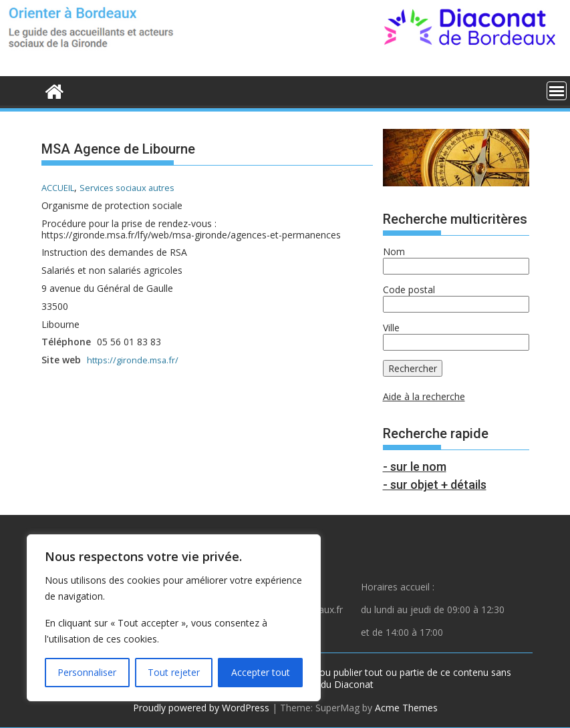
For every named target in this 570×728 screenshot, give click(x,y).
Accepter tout (261, 672)
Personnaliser (87, 672)
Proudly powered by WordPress (201, 708)
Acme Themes (406, 708)
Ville (391, 328)
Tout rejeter (174, 672)
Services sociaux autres (135, 187)
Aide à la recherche (424, 396)
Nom (394, 251)
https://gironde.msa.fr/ (135, 360)
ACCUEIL (60, 187)
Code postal (409, 290)
